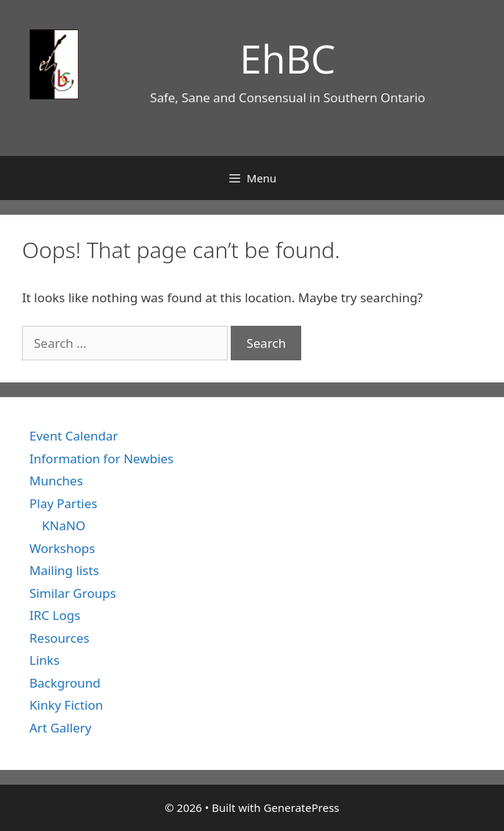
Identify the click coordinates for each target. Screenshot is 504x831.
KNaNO (64, 525)
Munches (56, 481)
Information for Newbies (101, 459)
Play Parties (63, 503)
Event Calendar (74, 436)
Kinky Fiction (66, 705)
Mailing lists (64, 570)
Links (44, 660)
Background (65, 683)
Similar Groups (73, 593)
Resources (60, 638)
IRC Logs (55, 615)
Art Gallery (60, 728)
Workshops (62, 548)
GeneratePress (302, 807)
